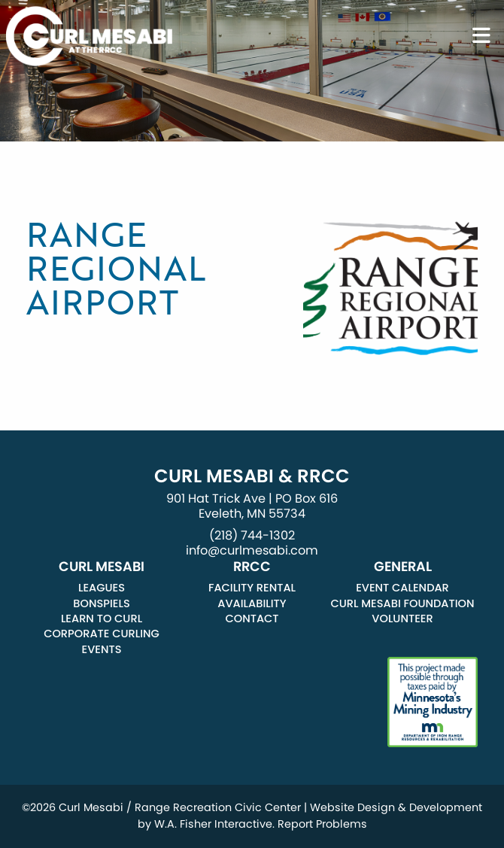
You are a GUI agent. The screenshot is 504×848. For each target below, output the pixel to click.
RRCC (252, 567)
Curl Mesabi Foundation (402, 603)
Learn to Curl (102, 619)
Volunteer (402, 619)
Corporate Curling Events (102, 641)
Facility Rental (252, 588)
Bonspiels (101, 603)
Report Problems (322, 824)
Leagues (102, 588)
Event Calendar (402, 588)
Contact (252, 619)
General (403, 567)
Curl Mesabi (102, 567)
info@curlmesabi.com (252, 550)
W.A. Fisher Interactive (213, 824)
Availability (252, 603)
